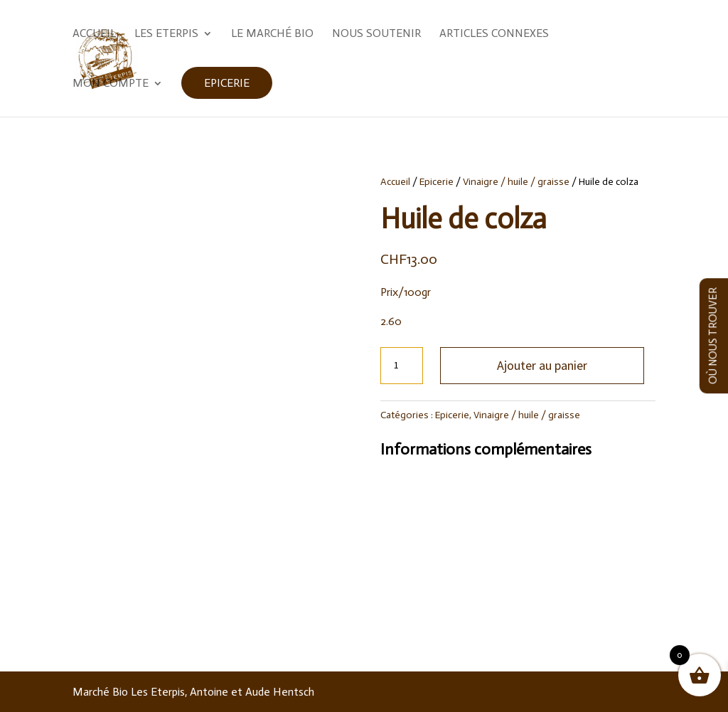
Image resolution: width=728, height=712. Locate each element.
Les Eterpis (166, 34)
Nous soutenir (376, 34)
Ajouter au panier (542, 365)
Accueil (94, 34)
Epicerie (227, 83)
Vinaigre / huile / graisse (516, 182)
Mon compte (111, 84)
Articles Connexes (494, 34)
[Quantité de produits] (402, 366)
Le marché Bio (272, 34)
